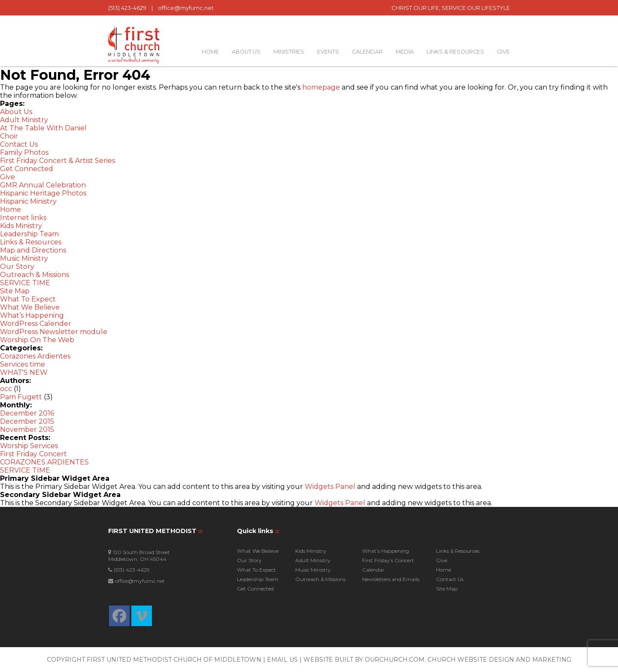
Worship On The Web (37, 340)
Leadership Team (29, 234)
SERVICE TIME (25, 283)
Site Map (15, 291)
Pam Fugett (21, 397)
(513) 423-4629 (127, 8)
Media (405, 52)
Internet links (23, 218)
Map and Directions (33, 250)
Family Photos (24, 152)
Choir (9, 136)
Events (328, 52)
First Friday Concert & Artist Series (58, 161)
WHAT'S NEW (24, 372)
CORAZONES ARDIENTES (44, 462)
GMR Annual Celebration (43, 185)
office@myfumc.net (186, 8)
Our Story (17, 267)
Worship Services (29, 446)
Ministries (289, 52)
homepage (321, 87)
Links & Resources (455, 52)
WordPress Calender (36, 324)
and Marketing (544, 660)
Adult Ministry (24, 120)
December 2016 (27, 413)
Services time (23, 364)
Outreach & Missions (35, 275)
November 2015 (27, 429)
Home (210, 52)
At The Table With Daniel (43, 128)
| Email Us (281, 660)
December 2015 (27, 421)
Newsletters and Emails (391, 579)
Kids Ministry (21, 226)
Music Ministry (24, 258)
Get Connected (27, 169)
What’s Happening (32, 315)
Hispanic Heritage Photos (43, 193)
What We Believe (30, 307)
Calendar (367, 52)
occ (6, 389)
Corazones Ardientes (35, 356)
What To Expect (28, 299)
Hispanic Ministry (28, 201)
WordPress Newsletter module (54, 332)
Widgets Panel (330, 487)
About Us (246, 52)
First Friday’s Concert (388, 560)
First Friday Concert (33, 454)
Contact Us (19, 144)
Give (503, 52)
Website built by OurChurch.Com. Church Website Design (410, 660)
